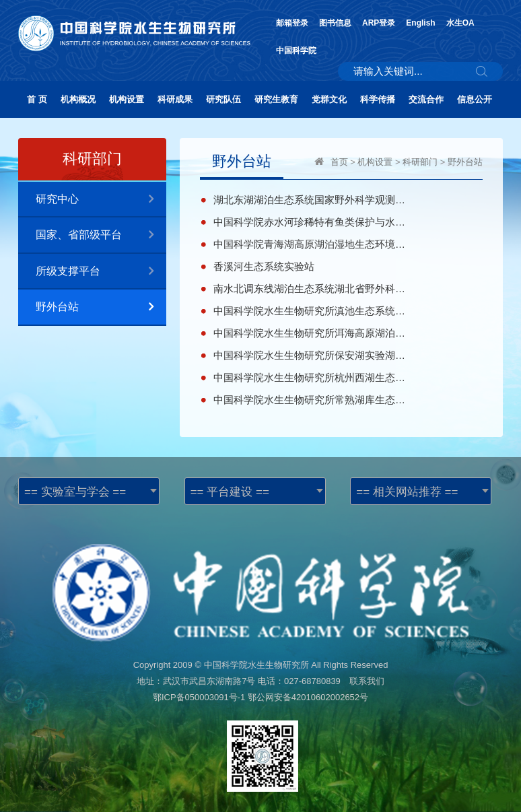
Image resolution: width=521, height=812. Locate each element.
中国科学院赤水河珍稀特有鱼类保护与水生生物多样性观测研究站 (310, 222)
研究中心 (101, 200)
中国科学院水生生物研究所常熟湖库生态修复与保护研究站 (310, 400)
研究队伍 (223, 99)
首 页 (37, 99)
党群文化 (329, 99)
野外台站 (101, 307)
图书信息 (335, 23)
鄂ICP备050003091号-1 (199, 697)
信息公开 (475, 99)
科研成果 (175, 99)
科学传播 (378, 99)
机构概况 (78, 99)
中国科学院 (296, 50)
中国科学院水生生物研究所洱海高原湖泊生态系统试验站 (310, 333)
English (420, 23)
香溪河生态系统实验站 (264, 266)
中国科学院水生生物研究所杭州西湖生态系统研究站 (310, 377)
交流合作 (426, 99)
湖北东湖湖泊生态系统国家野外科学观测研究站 (310, 200)
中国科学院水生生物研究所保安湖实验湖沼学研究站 (310, 355)
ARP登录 (379, 23)
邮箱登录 (292, 23)
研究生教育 (276, 99)
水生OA (460, 23)
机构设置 (127, 99)
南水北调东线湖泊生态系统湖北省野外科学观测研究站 (310, 289)
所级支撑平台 (101, 272)
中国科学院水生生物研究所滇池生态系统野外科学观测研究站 (310, 311)
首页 (339, 162)
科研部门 (420, 162)
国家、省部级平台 (101, 235)
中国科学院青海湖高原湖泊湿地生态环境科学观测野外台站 (310, 244)
